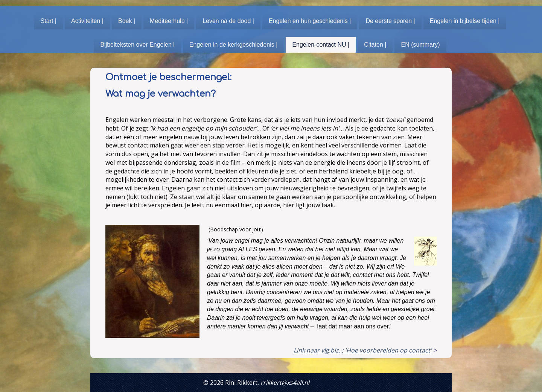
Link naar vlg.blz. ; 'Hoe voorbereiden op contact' (363, 350)
